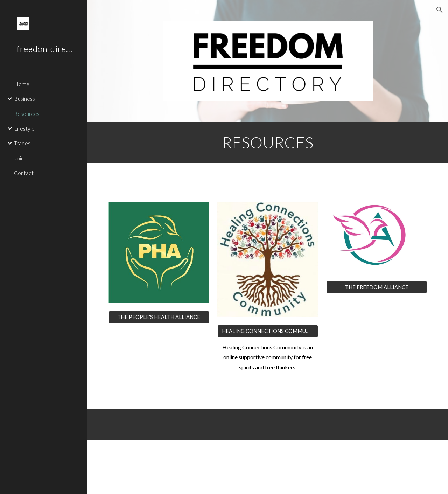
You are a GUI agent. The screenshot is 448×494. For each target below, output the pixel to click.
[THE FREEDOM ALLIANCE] (377, 287)
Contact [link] (24, 173)
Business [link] (24, 99)
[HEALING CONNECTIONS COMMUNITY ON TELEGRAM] (268, 331)
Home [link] (22, 84)
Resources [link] (27, 114)
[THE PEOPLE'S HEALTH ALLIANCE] (159, 317)
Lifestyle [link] (24, 128)
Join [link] (19, 158)
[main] (268, 142)
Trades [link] (22, 143)
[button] (440, 10)
